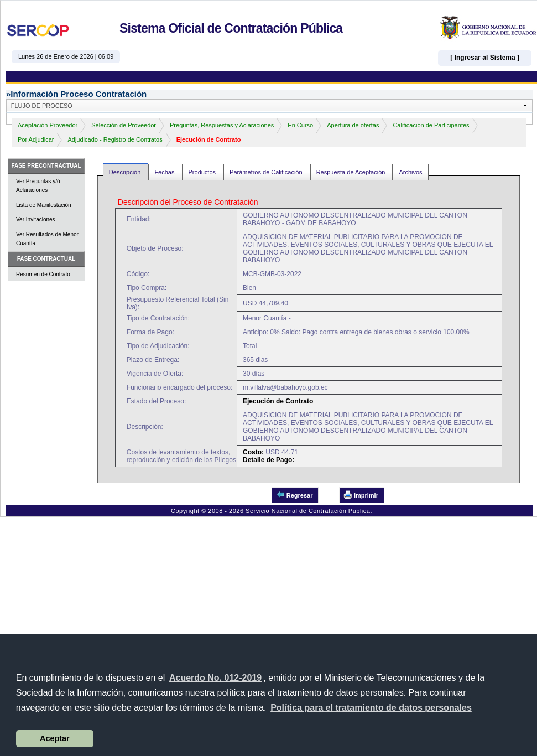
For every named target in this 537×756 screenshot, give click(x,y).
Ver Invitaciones (36, 219)
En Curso (300, 125)
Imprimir (361, 495)
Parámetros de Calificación (267, 172)
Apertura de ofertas (353, 125)
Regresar (294, 495)
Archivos (410, 172)
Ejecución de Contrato (209, 139)
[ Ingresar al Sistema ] (485, 58)
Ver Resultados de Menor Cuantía (47, 239)
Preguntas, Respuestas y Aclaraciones (222, 125)
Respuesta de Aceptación (352, 172)
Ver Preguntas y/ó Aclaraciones (38, 186)
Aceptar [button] (55, 738)
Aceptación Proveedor (48, 125)
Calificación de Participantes (431, 125)
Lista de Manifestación (44, 205)
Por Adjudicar (36, 139)
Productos (203, 172)
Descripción (126, 172)
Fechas (165, 172)
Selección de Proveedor (124, 125)
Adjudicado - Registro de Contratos (115, 139)
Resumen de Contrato (43, 274)
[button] (371, 708)
